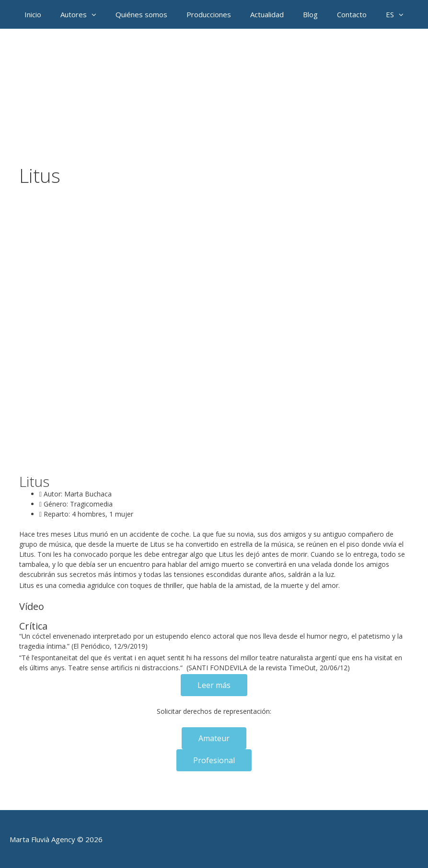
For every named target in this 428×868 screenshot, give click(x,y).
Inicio (33, 14)
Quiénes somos (141, 14)
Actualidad (267, 14)
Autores (83, 14)
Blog (310, 14)
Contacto (352, 14)
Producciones (209, 14)
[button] (96, 14)
